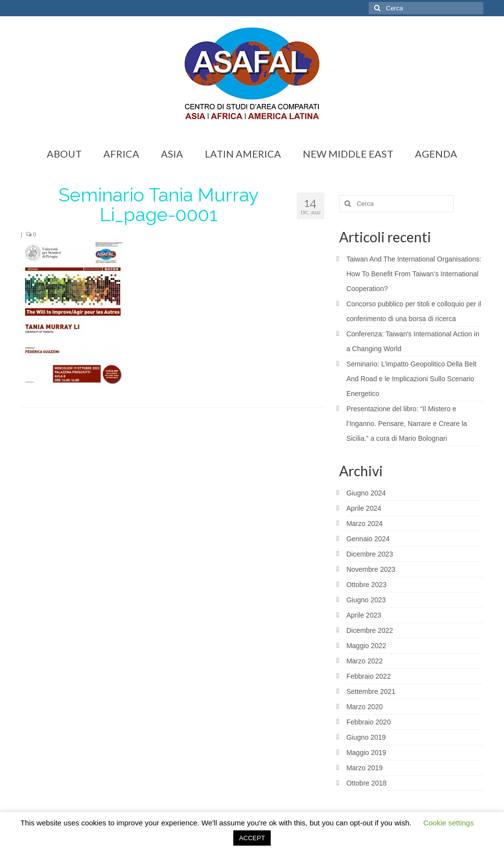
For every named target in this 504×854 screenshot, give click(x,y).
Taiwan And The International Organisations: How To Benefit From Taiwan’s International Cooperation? (414, 274)
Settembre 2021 (371, 691)
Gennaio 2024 (368, 539)
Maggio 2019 (366, 753)
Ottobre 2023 (367, 585)
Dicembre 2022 (370, 630)
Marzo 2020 (365, 707)
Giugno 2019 (366, 737)
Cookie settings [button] (449, 823)
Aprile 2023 (364, 615)
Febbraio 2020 (369, 722)
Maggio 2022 (366, 646)
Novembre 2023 (371, 569)
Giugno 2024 (366, 493)
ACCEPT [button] (252, 838)
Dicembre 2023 (370, 554)
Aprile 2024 (364, 508)
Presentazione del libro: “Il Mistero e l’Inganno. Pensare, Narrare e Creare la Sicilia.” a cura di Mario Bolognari (407, 424)
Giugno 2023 (366, 600)
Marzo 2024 (365, 524)
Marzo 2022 (365, 661)
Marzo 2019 (365, 768)
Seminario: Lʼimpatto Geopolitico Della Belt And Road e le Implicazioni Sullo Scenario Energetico (411, 379)
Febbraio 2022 (369, 676)
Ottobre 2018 (367, 783)
